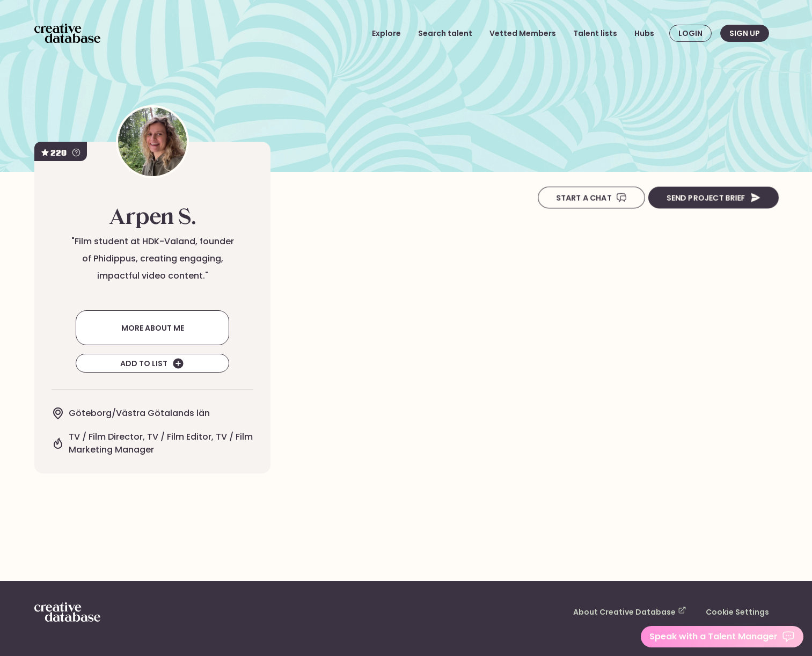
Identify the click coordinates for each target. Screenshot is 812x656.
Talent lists (599, 33)
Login (690, 33)
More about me (152, 327)
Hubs (645, 33)
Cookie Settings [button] (741, 612)
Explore (409, 33)
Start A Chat (587, 198)
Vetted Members (534, 33)
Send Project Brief (711, 198)
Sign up (744, 33)
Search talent (464, 33)
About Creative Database (643, 611)
